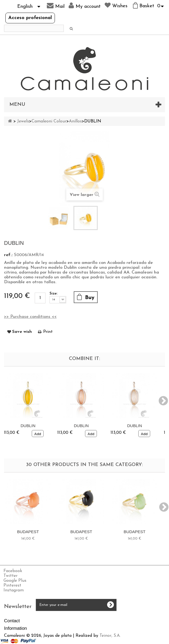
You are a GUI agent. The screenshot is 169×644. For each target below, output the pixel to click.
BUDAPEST (28, 532)
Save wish (22, 332)
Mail (56, 6)
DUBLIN (28, 426)
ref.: (8, 255)
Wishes (116, 5)
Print (48, 332)
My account (85, 6)
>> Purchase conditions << (30, 317)
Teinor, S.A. (110, 636)
